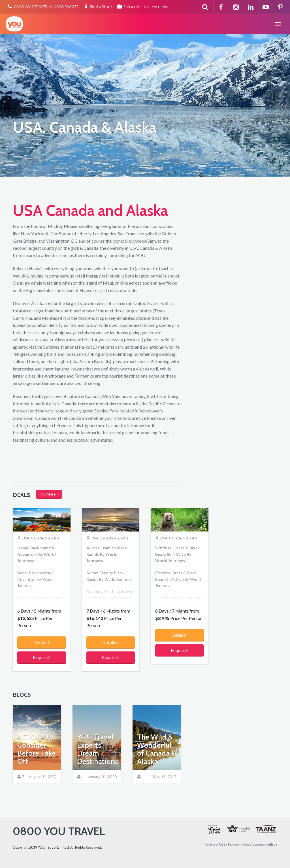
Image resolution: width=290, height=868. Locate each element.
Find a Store (97, 7)
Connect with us (265, 844)
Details (42, 642)
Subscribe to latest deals (142, 7)
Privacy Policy (239, 844)
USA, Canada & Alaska (41, 538)
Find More (49, 494)
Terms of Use (215, 844)
